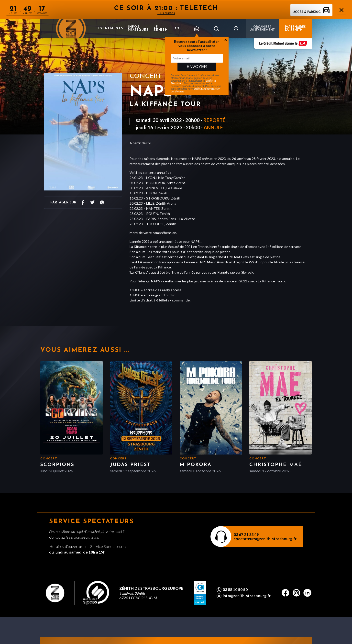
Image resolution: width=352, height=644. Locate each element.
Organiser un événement (262, 29)
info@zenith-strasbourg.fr (247, 596)
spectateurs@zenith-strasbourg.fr (265, 539)
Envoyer (197, 67)
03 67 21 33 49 (246, 534)
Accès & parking (311, 12)
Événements (110, 29)
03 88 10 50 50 (235, 589)
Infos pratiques (138, 29)
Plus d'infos (166, 13)
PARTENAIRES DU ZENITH (295, 29)
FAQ (176, 29)
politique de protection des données (196, 90)
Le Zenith (161, 29)
